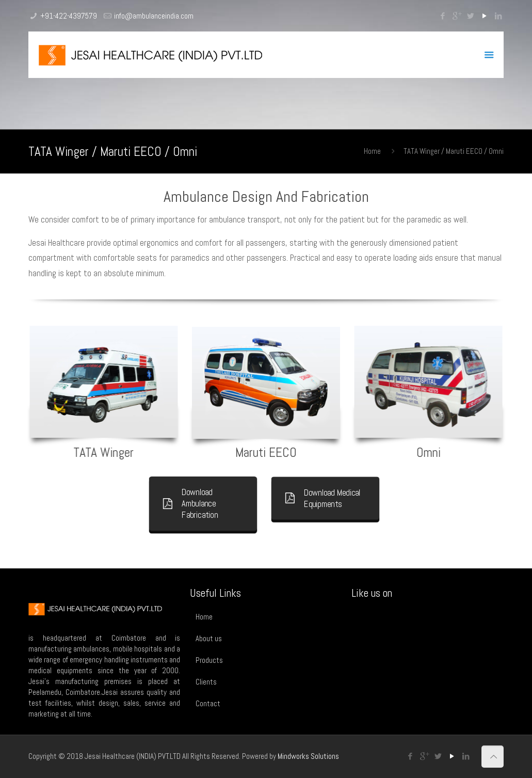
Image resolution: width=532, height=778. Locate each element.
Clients (206, 682)
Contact (208, 703)
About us (209, 638)
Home (372, 151)
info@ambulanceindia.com (154, 16)
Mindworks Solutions (308, 756)
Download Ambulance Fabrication (192, 503)
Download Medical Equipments (324, 498)
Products (209, 660)
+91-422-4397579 (69, 16)
